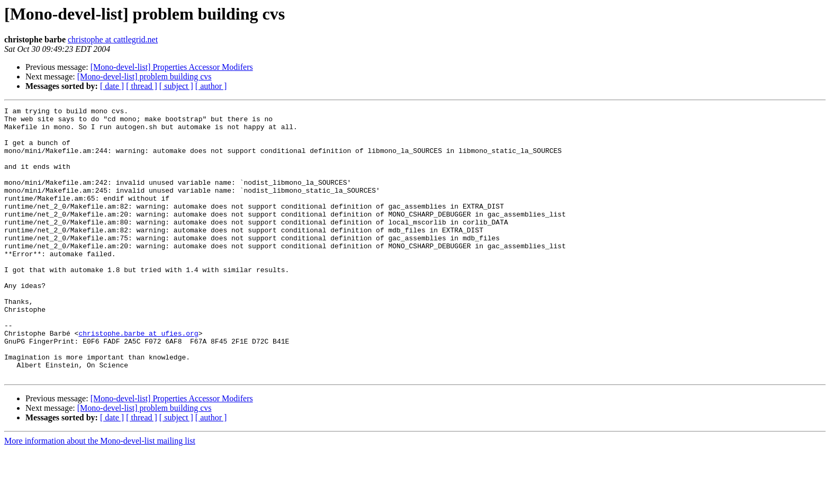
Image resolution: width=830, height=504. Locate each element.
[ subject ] (176, 86)
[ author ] (211, 86)
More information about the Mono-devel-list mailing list (100, 495)
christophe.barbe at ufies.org (138, 379)
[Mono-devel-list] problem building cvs (145, 76)
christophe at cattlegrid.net (113, 39)
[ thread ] (142, 86)
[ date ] (112, 86)
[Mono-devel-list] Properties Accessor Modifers (172, 67)
